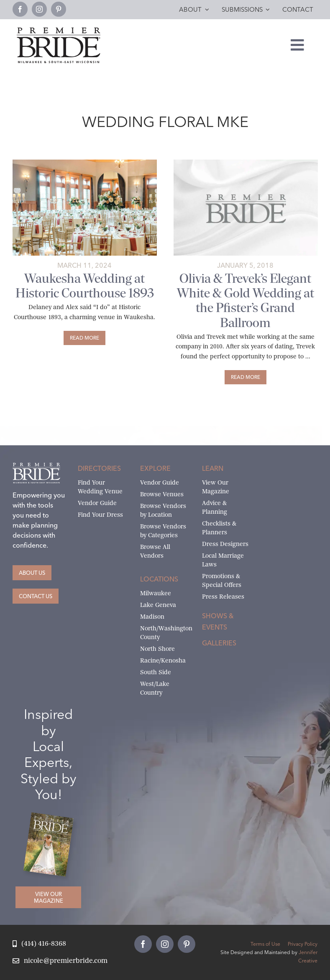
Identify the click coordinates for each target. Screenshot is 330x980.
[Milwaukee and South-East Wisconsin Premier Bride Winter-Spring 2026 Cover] (52, 819)
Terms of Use (265, 944)
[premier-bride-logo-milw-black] (59, 31)
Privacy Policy (303, 944)
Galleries (219, 643)
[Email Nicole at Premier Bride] (60, 961)
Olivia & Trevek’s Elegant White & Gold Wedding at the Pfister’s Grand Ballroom (246, 300)
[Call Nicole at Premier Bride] (39, 944)
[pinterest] (59, 9)
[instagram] (39, 9)
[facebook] (20, 9)
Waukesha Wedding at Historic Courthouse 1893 (85, 286)
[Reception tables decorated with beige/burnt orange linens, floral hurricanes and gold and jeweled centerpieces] (85, 163)
